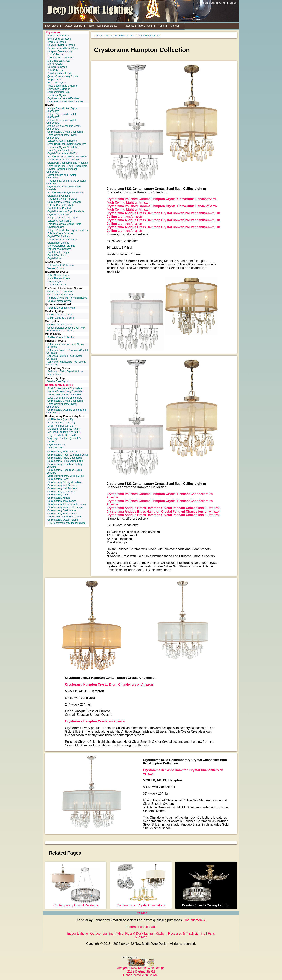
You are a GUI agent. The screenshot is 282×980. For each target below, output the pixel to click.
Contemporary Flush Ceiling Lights (65, 461)
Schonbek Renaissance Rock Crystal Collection (66, 363)
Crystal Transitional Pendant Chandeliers (62, 170)
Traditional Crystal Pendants (62, 199)
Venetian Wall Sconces (59, 249)
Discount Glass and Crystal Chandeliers (61, 176)
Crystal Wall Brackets (59, 236)
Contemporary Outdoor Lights (63, 520)
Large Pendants (62, 435)
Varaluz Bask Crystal (58, 381)
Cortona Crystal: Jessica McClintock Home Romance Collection (66, 329)
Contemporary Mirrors (59, 498)
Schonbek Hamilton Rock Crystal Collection (64, 357)
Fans (211, 933)
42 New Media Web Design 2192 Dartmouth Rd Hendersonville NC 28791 (141, 970)
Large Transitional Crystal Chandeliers (67, 166)
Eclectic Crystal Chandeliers (62, 141)
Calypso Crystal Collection (61, 45)
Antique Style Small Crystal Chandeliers (61, 116)
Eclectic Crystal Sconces (60, 233)
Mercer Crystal (55, 64)
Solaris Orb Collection (59, 89)
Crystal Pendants (56, 445)
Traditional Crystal (57, 95)
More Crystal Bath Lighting (61, 246)
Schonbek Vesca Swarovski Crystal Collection (65, 346)
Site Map (141, 913)
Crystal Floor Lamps (58, 255)
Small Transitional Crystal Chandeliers (67, 157)
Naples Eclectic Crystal (59, 301)
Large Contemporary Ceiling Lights (66, 476)
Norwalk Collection (57, 67)
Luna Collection (56, 54)
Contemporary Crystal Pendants (64, 202)
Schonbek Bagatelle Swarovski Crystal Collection (67, 351)
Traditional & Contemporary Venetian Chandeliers (66, 182)
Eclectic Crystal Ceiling (59, 221)
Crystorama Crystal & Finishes (63, 98)
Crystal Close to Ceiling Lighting (206, 903)
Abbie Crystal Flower (58, 36)
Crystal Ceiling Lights (58, 215)
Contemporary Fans (58, 479)
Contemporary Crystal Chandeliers (65, 132)
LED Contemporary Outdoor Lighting (66, 523)
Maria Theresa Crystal (59, 61)
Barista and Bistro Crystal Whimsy (65, 371)
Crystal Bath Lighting (58, 243)
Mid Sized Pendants (64, 429)
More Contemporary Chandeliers (64, 395)
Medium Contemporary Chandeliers (66, 391)
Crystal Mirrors (55, 258)
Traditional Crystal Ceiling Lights (64, 224)
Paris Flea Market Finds (60, 73)
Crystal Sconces (56, 227)
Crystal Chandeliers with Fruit (63, 153)
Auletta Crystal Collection (61, 265)
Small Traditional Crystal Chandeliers (67, 144)
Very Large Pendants (64, 438)
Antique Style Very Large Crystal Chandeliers (64, 127)
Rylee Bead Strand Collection (63, 86)
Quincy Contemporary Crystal (63, 76)
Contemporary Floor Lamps (62, 514)
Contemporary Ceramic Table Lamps (66, 504)
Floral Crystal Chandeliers (61, 150)
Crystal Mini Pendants (59, 196)
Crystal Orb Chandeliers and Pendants (67, 163)
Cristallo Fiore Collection (60, 295)
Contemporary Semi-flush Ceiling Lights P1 (64, 466)
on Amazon (164, 508)
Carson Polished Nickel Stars (63, 48)
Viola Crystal (54, 375)
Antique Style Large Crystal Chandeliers (61, 121)
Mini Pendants (60, 419)
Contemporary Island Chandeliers (65, 458)
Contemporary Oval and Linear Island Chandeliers (66, 411)
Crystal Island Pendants (60, 208)
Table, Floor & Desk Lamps (135, 933)
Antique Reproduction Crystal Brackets (68, 230)
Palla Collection (56, 70)
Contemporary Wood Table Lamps (65, 507)
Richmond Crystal (57, 83)
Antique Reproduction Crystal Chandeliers (62, 110)
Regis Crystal (54, 80)
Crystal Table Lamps (58, 252)
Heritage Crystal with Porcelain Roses (67, 298)
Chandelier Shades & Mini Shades (65, 101)
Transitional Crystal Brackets (62, 240)
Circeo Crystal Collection (60, 292)
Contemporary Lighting (59, 385)
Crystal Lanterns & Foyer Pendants (66, 211)
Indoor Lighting (78, 933)
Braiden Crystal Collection (61, 337)
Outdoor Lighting (102, 933)
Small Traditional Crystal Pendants (65, 193)
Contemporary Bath (58, 495)
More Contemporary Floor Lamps (65, 517)
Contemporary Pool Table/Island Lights (68, 455)
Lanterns (52, 441)
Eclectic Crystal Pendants (61, 205)
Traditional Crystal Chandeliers (63, 147)
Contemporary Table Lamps (62, 501)
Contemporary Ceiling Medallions (65, 482)
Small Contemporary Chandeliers (65, 388)
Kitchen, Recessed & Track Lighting (181, 933)
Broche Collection (57, 42)
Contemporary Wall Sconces (62, 485)
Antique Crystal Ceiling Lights (63, 218)
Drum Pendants (56, 448)
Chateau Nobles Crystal (60, 325)
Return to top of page (141, 927)
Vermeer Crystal (56, 268)
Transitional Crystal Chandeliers (64, 160)
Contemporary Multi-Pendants (63, 452)
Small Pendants (61, 423)
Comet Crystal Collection (60, 315)
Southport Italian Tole (58, 92)
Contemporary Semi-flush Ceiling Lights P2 (64, 471)
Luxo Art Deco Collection (60, 58)
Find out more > (195, 920)
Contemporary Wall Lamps (61, 492)
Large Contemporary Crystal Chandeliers (62, 136)
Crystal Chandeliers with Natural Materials (64, 188)
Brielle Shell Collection (59, 39)
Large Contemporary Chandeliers (65, 398)
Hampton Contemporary (60, 51)
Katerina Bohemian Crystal (61, 308)
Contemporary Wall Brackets (62, 488)
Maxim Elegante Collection (61, 318)
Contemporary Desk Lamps (62, 510)
